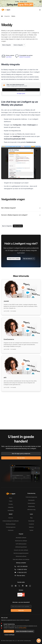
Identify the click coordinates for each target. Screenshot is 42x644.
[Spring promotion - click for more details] (21, 3)
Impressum (11, 530)
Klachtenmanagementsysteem (21, 553)
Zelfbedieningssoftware (21, 547)
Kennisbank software (21, 538)
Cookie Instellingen (10, 635)
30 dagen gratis (21, 93)
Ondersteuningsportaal (31, 497)
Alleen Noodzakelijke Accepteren (25, 631)
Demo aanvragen (21, 90)
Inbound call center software (21, 550)
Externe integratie (19, 45)
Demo (11, 498)
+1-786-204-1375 (22, 572)
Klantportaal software (21, 556)
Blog (31, 518)
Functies (11, 504)
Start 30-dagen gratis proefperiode (21, 454)
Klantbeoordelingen (11, 524)
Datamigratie (31, 500)
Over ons (11, 518)
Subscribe (21, 610)
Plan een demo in (29, 259)
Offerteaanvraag (31, 509)
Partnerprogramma (11, 527)
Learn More (9, 57)
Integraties (7, 16)
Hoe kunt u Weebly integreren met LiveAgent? (21, 215)
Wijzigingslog (31, 506)
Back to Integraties (7, 226)
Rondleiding (11, 510)
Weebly (13, 16)
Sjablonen (31, 527)
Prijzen (11, 501)
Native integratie (6, 45)
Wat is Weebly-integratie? (21, 208)
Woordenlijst (31, 521)
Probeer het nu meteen (14, 259)
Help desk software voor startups (21, 559)
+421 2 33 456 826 (22, 566)
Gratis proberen (18, 226)
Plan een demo (21, 458)
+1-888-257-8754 (22, 569)
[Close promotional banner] (40, 2)
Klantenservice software (21, 541)
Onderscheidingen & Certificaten (11, 521)
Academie (31, 524)
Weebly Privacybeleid (25, 57)
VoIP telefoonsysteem (21, 544)
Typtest (31, 530)
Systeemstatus (31, 503)
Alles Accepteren (9, 631)
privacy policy (23, 628)
